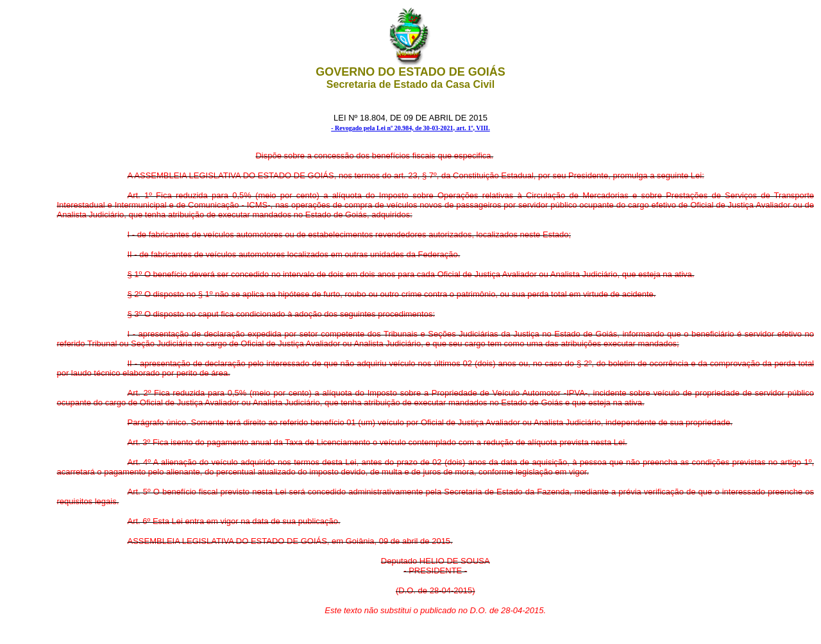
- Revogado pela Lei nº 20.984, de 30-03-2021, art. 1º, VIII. (410, 128)
